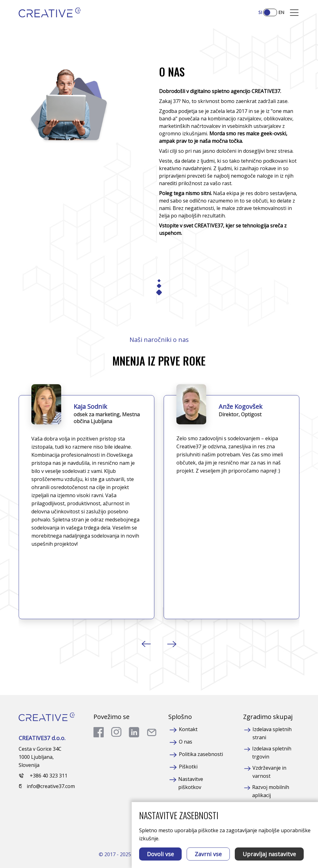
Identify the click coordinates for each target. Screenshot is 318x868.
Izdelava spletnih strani (272, 733)
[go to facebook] (99, 732)
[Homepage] (50, 12)
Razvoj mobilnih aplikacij (271, 791)
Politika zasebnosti (201, 754)
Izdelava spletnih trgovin (272, 753)
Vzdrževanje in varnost (269, 772)
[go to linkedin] (134, 732)
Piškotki (188, 767)
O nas (186, 742)
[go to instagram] (116, 732)
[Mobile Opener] (294, 13)
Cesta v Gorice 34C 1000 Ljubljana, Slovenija (40, 757)
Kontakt (188, 729)
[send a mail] (152, 732)
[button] (146, 644)
